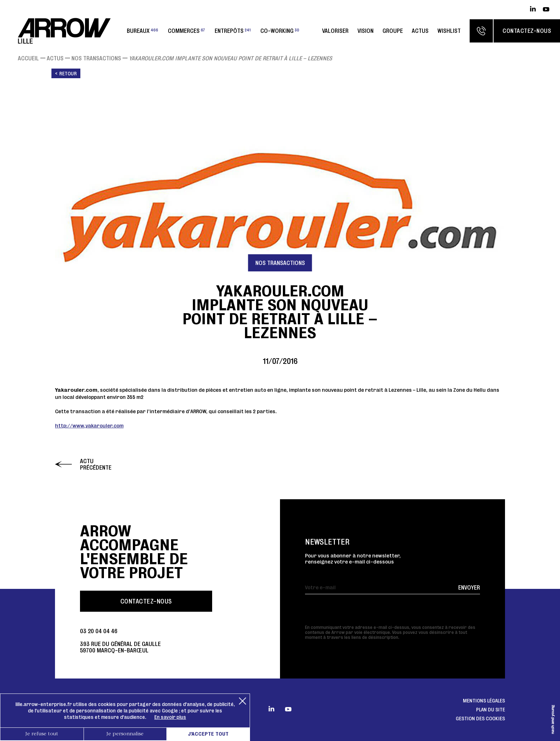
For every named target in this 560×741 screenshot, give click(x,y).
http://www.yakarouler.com (89, 425)
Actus (420, 31)
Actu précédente (96, 464)
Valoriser (335, 31)
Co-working (280, 31)
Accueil (28, 58)
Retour (68, 74)
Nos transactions (96, 58)
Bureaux (142, 31)
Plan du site (491, 710)
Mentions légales (484, 701)
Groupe (393, 31)
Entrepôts (233, 31)
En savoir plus (170, 717)
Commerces (186, 31)
